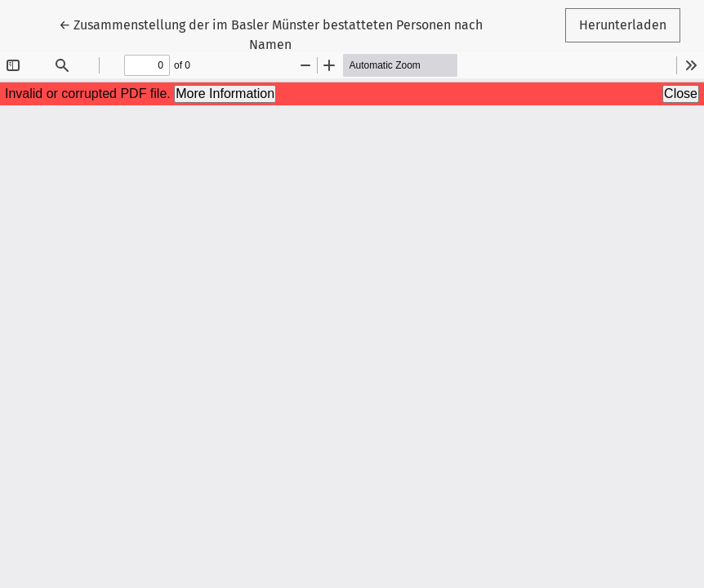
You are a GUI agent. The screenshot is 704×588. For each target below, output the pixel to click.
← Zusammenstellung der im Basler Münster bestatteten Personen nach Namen (271, 33)
